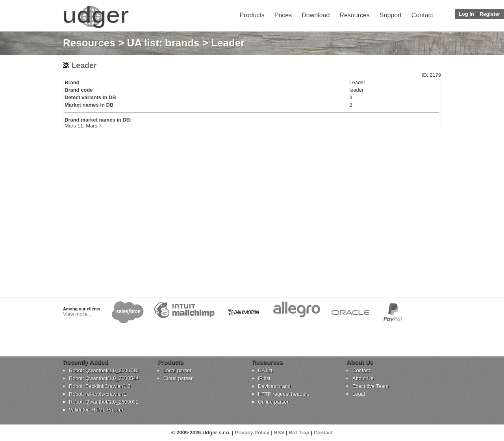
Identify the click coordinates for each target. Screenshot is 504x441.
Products (252, 15)
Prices (283, 15)
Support (391, 15)
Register (490, 14)
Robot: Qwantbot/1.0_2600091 (104, 402)
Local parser (178, 370)
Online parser (273, 402)
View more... (77, 314)
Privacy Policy (252, 433)
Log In (466, 14)
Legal (359, 394)
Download (316, 15)
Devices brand (274, 386)
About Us (363, 378)
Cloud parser (178, 378)
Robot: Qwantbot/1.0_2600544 (104, 378)
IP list (264, 378)
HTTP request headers (284, 394)
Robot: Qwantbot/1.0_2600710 (104, 370)
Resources (354, 15)
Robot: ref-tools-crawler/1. (98, 394)
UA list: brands (163, 43)
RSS (279, 433)
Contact (422, 15)
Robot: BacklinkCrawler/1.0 (100, 386)
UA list (265, 370)
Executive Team (371, 386)
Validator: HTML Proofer (96, 410)
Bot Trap (299, 433)
